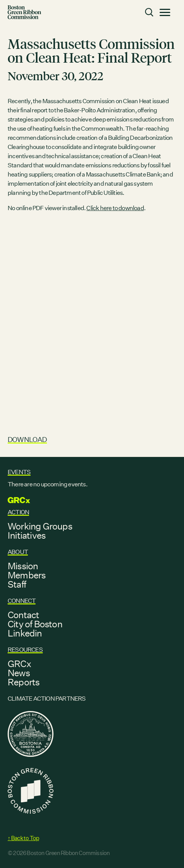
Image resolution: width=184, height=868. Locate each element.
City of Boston (35, 624)
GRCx (19, 664)
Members (27, 575)
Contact (23, 615)
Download (27, 440)
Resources (25, 650)
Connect (22, 601)
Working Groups (40, 526)
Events (19, 472)
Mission (23, 566)
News (19, 673)
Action (18, 512)
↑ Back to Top (23, 838)
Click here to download (115, 208)
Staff (17, 584)
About (18, 552)
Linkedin (25, 633)
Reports (23, 682)
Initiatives (27, 535)
